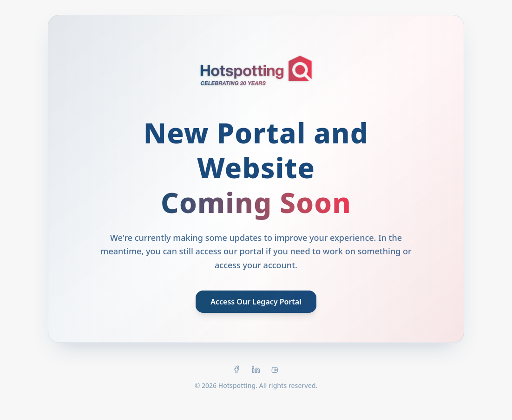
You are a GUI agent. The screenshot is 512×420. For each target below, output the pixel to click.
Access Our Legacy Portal (256, 302)
